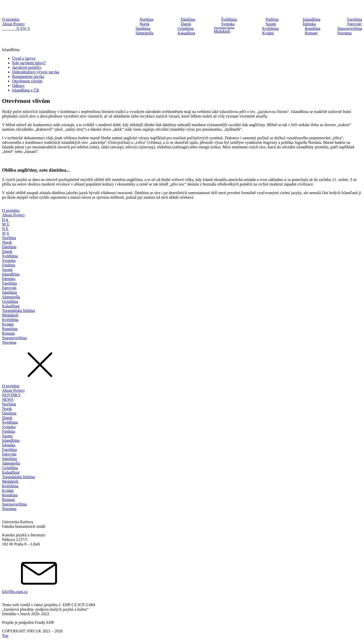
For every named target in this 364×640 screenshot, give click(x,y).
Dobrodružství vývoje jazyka (36, 72)
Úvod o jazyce (24, 58)
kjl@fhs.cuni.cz (15, 592)
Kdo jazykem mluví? (29, 63)
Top (5, 636)
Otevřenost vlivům (27, 81)
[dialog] (182, 296)
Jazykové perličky (27, 67)
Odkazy (18, 86)
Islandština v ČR (26, 90)
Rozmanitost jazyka (28, 76)
